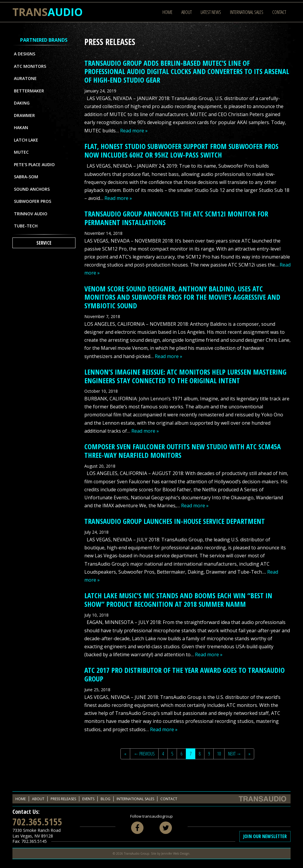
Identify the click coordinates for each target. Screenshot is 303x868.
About (187, 12)
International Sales (247, 12)
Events (88, 799)
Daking (22, 103)
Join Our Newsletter (265, 836)
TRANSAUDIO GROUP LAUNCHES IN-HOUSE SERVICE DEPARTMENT (175, 521)
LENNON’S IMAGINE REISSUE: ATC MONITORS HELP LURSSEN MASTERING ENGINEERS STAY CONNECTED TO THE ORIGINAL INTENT (185, 376)
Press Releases (63, 799)
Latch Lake (26, 140)
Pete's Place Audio (34, 165)
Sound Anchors (32, 189)
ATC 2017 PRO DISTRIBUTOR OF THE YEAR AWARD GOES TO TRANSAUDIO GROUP (184, 674)
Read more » (134, 131)
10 (219, 754)
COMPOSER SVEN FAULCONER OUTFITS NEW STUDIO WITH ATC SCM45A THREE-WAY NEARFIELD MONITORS (183, 451)
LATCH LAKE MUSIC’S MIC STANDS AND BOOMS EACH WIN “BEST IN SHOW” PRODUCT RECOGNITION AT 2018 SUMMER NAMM (178, 600)
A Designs (25, 54)
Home (167, 12)
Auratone (25, 78)
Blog (105, 799)
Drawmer (24, 115)
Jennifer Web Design (175, 853)
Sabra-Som (26, 177)
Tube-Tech (26, 226)
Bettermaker (29, 91)
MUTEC (21, 152)
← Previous (144, 754)
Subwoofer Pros (33, 201)
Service (44, 243)
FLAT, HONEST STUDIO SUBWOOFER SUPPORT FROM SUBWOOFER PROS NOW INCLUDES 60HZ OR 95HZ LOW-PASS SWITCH (181, 150)
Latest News (211, 12)
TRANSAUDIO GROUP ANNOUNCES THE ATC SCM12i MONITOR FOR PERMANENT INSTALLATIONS (176, 218)
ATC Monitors (30, 66)
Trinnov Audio (31, 214)
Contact (279, 12)
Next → (235, 754)
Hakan (21, 127)
